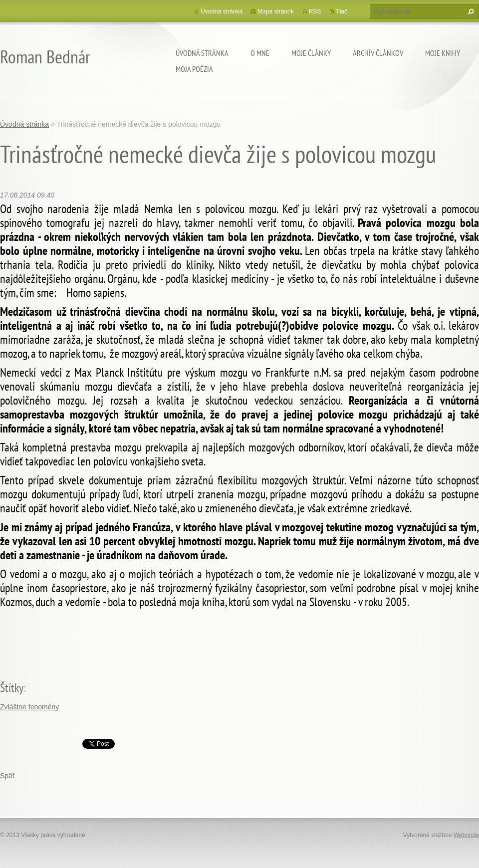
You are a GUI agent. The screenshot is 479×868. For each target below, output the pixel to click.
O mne (260, 53)
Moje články (311, 53)
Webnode (466, 835)
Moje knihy (443, 53)
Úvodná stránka (202, 53)
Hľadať (470, 11)
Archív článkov (378, 53)
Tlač (342, 11)
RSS (315, 11)
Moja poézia (194, 69)
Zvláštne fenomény (29, 707)
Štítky (12, 688)
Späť (7, 776)
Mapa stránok (276, 11)
